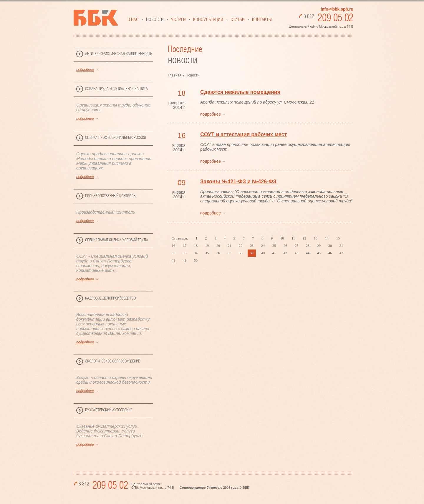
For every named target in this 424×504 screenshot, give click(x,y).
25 (274, 246)
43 (297, 253)
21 (229, 246)
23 (252, 246)
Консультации (208, 20)
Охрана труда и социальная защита (116, 89)
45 (319, 253)
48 (173, 260)
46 (330, 253)
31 (341, 246)
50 (196, 260)
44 (308, 253)
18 (196, 246)
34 (196, 253)
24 (263, 246)
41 (274, 253)
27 (297, 246)
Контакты (262, 20)
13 (316, 238)
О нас (133, 20)
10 (282, 238)
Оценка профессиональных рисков (116, 138)
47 (341, 253)
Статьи (238, 20)
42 (285, 253)
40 (263, 253)
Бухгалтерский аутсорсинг (109, 410)
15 (338, 238)
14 (327, 238)
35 (207, 253)
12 (304, 238)
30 (330, 246)
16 (173, 246)
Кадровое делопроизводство (110, 298)
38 (241, 253)
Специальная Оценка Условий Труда (117, 240)
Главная (175, 75)
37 (229, 253)
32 (173, 253)
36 (218, 253)
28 (308, 246)
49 (185, 260)
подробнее (85, 70)
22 (241, 246)
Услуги (178, 20)
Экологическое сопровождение (112, 361)
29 (319, 246)
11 (293, 238)
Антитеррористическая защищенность (119, 54)
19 (207, 246)
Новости (155, 20)
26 (285, 246)
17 (185, 246)
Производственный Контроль (110, 196)
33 (185, 253)
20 (218, 246)
